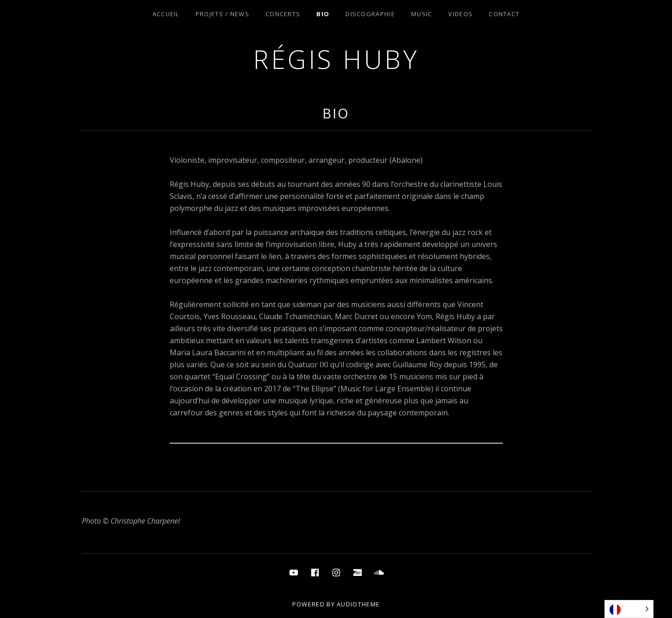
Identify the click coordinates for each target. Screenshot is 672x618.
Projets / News (222, 14)
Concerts (283, 14)
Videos (460, 14)
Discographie (370, 14)
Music (422, 14)
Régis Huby (336, 59)
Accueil (166, 14)
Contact (504, 14)
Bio (323, 14)
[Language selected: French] (629, 609)
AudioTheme (358, 604)
